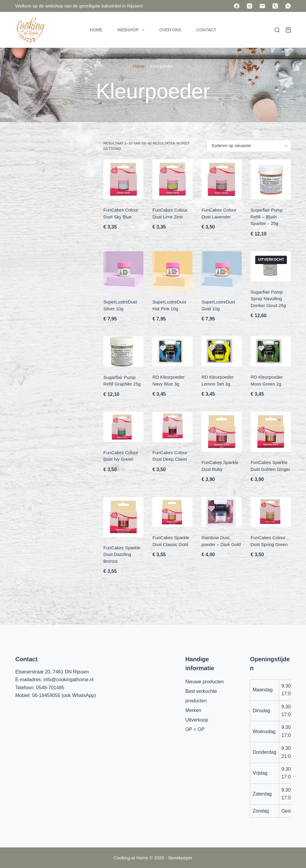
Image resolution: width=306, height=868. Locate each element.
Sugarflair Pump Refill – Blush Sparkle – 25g (267, 217)
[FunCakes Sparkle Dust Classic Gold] (172, 512)
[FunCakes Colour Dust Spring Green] (271, 512)
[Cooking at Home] (30, 30)
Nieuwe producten (205, 682)
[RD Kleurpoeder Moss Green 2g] (271, 351)
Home (96, 30)
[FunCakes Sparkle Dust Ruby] (221, 432)
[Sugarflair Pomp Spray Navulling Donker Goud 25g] (271, 266)
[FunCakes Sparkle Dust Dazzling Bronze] (123, 517)
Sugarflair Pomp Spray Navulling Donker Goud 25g (268, 299)
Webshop (132, 30)
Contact (206, 30)
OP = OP (195, 729)
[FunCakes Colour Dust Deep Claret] (172, 427)
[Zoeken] (277, 30)
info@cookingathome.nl (68, 680)
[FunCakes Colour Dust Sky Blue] (123, 179)
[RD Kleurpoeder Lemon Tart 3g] (221, 351)
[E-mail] (262, 6)
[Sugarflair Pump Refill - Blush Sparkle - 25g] (271, 179)
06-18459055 (46, 695)
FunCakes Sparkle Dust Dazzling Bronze (122, 554)
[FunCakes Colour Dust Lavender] (221, 179)
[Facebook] (237, 6)
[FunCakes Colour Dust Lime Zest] (172, 179)
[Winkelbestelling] (249, 146)
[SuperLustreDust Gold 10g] (221, 271)
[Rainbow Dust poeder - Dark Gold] (221, 512)
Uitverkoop (197, 720)
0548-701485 (50, 688)
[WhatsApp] (288, 6)
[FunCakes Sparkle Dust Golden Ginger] (271, 432)
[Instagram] (250, 6)
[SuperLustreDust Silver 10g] (123, 271)
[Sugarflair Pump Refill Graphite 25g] (123, 351)
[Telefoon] (275, 6)
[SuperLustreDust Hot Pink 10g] (172, 271)
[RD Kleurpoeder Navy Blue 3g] (172, 351)
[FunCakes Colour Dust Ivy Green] (123, 427)
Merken (193, 710)
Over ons (170, 30)
